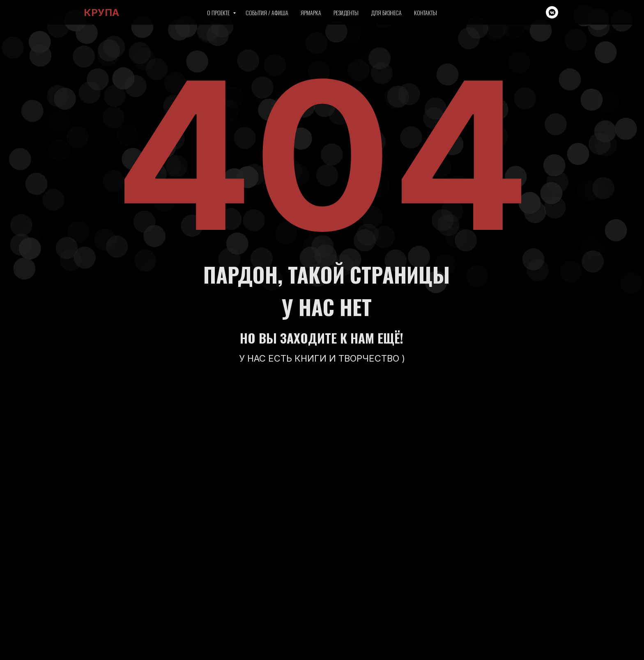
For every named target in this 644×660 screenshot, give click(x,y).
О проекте (219, 13)
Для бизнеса (386, 13)
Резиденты (346, 13)
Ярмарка (311, 13)
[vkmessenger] (552, 12)
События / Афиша (267, 13)
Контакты (425, 13)
